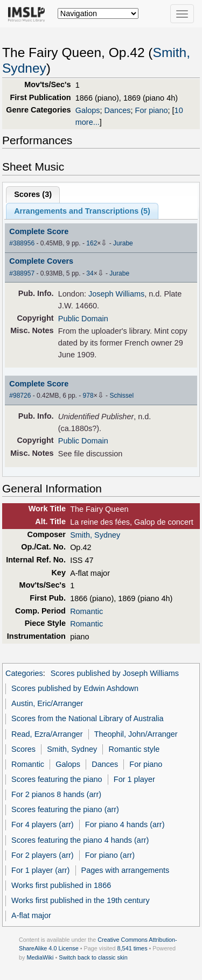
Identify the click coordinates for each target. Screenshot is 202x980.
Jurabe (123, 243)
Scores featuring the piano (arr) (65, 809)
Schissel (121, 396)
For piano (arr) (110, 855)
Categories (24, 673)
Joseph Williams (116, 294)
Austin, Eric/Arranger (47, 703)
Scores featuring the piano (57, 779)
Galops (88, 110)
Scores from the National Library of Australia (87, 718)
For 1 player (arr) (40, 870)
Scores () (33, 194)
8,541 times (133, 948)
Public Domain (83, 319)
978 (88, 396)
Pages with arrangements (126, 870)
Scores (23, 749)
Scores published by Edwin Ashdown (75, 688)
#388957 (22, 273)
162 (92, 243)
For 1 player (134, 779)
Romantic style (134, 749)
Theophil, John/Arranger (136, 734)
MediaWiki (40, 957)
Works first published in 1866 (61, 885)
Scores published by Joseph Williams (115, 673)
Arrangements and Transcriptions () (82, 211)
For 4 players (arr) (43, 824)
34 (90, 273)
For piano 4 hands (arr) (125, 824)
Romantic (86, 611)
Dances (118, 110)
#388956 (22, 243)
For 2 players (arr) (43, 855)
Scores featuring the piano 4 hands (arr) (80, 840)
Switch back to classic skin (93, 957)
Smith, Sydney (95, 535)
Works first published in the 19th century (81, 900)
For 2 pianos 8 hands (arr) (56, 794)
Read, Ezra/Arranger (47, 734)
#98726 (20, 396)
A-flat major (31, 915)
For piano (152, 110)
